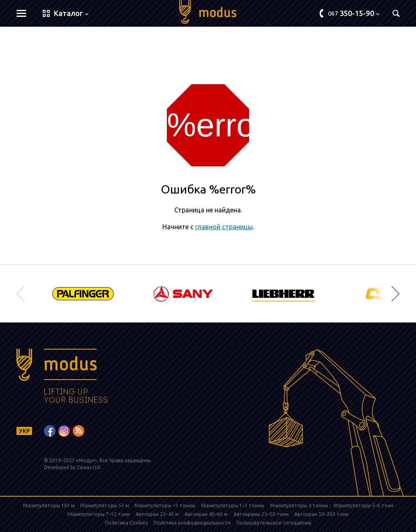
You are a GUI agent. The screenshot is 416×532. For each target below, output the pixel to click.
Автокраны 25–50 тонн (261, 514)
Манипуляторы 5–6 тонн (364, 506)
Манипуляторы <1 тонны (165, 506)
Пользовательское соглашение (274, 523)
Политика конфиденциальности (192, 523)
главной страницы (224, 227)
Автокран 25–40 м (157, 514)
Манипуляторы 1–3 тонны (233, 506)
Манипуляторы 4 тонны (299, 506)
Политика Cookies (126, 523)
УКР (24, 431)
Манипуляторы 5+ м (105, 506)
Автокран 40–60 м (206, 514)
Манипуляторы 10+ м (50, 506)
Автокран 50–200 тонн (321, 514)
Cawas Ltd (88, 467)
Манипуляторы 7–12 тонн (99, 514)
